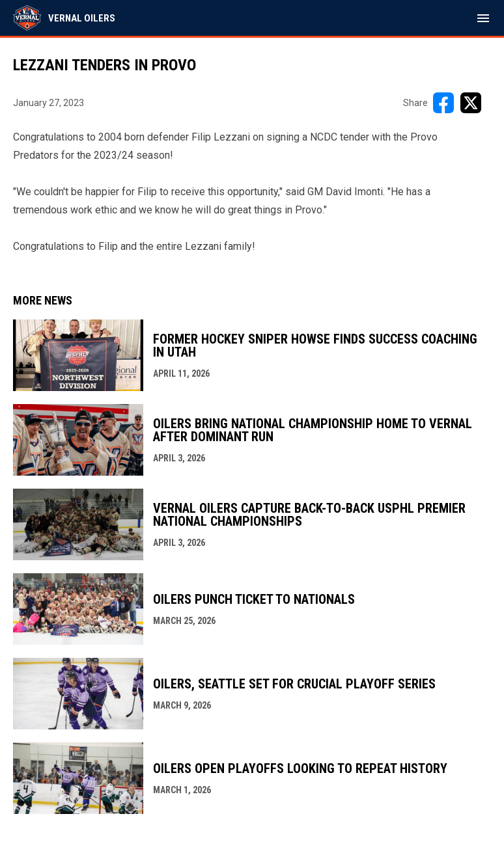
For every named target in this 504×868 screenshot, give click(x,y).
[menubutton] (483, 18)
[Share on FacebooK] (443, 103)
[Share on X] (471, 103)
